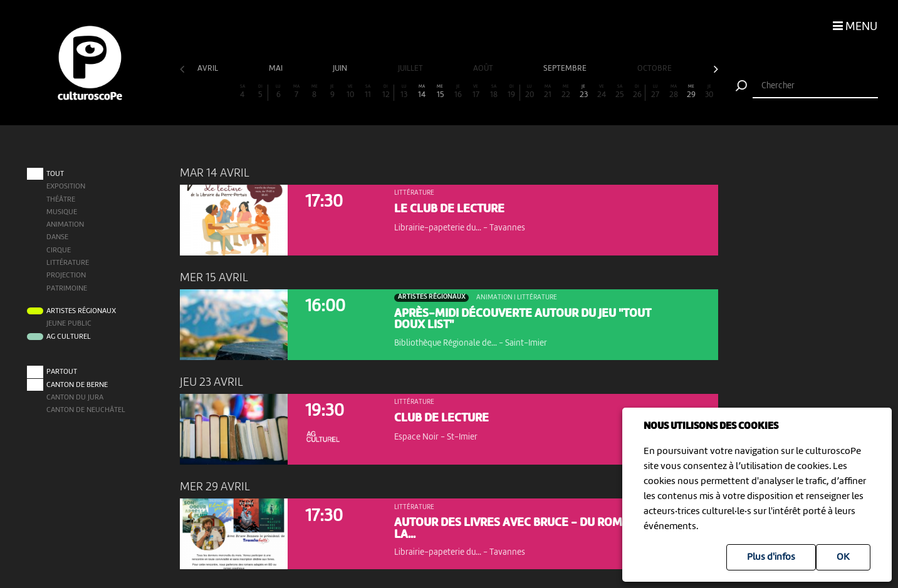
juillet (411, 69)
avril (209, 69)
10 (350, 92)
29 (691, 92)
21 (548, 92)
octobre (655, 69)
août (484, 69)
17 (476, 92)
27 (655, 92)
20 (530, 92)
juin (341, 69)
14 (422, 92)
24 (602, 92)
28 (674, 92)
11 (368, 92)
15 (440, 92)
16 (458, 92)
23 (583, 92)
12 (386, 92)
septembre (566, 69)
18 (494, 92)
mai (277, 69)
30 (709, 92)
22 (566, 92)
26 (637, 92)
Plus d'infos (771, 557)
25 (620, 92)
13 (404, 92)
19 (512, 92)
